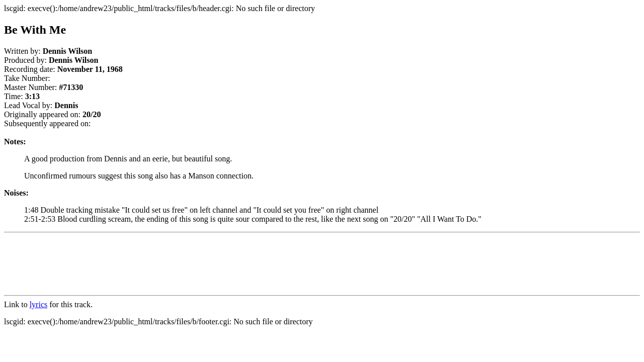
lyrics (39, 304)
